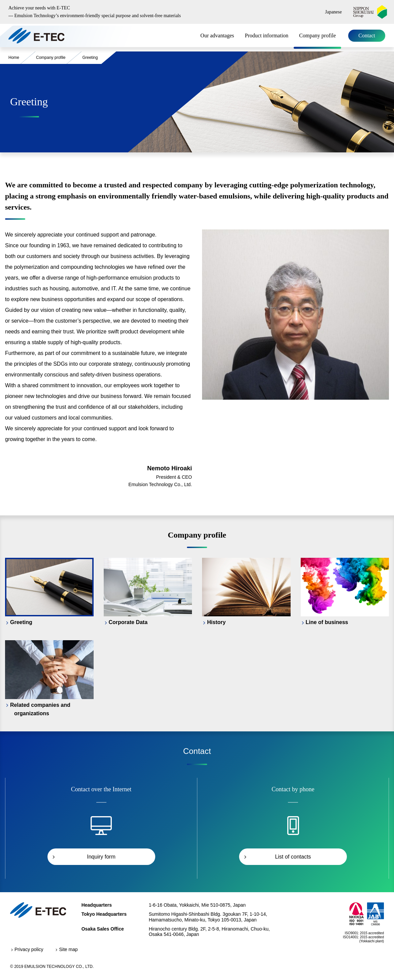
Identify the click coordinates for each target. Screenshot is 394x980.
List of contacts (293, 857)
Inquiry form (101, 857)
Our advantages (217, 35)
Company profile (317, 35)
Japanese (333, 12)
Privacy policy (29, 949)
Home (14, 58)
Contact (367, 35)
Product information (267, 35)
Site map (68, 949)
